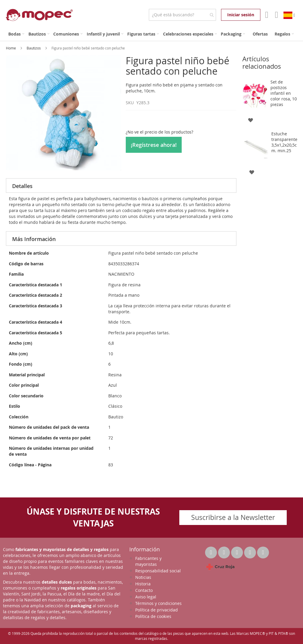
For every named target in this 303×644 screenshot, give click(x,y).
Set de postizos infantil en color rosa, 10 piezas (284, 93)
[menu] (151, 34)
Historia (143, 584)
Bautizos (34, 48)
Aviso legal (146, 597)
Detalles (22, 186)
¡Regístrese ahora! (154, 145)
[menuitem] (16, 34)
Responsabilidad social (158, 571)
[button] (250, 120)
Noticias (143, 577)
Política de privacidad (157, 610)
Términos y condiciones (158, 603)
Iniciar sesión (241, 15)
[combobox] (182, 15)
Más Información (34, 239)
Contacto (144, 590)
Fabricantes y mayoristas (148, 561)
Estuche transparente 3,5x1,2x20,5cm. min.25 (284, 142)
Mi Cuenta (266, 15)
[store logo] (39, 15)
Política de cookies (153, 616)
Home (11, 48)
